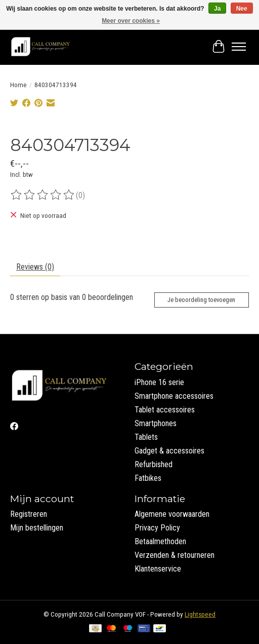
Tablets (146, 437)
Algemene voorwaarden (172, 514)
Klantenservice (158, 569)
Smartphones (156, 423)
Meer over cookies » (131, 21)
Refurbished (154, 464)
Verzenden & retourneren (175, 555)
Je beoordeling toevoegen (201, 300)
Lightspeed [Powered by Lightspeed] (200, 614)
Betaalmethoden (160, 541)
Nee (242, 9)
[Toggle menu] (239, 47)
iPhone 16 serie (159, 382)
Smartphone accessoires (174, 396)
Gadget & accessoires (169, 451)
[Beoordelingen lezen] (43, 195)
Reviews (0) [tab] (35, 267)
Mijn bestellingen (37, 528)
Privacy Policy (157, 528)
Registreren (29, 514)
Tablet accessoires (165, 410)
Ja (217, 9)
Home (18, 85)
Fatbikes (148, 478)
